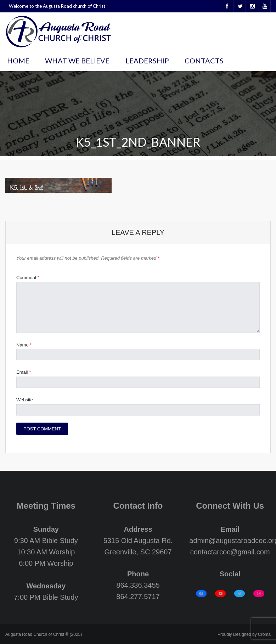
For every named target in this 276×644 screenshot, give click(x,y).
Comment (28, 278)
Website (25, 400)
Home (18, 61)
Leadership (147, 61)
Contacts (204, 61)
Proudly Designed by (244, 634)
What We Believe (77, 61)
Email (24, 372)
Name (24, 345)
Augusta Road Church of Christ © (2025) (44, 634)
